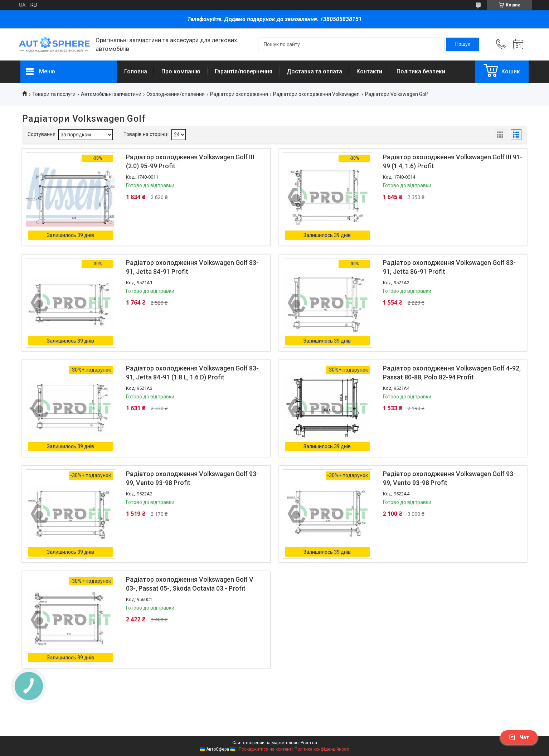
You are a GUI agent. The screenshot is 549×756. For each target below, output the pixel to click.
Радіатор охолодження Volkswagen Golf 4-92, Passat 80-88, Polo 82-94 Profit (452, 373)
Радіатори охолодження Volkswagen (316, 94)
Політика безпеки (421, 71)
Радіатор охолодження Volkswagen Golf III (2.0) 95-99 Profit (190, 161)
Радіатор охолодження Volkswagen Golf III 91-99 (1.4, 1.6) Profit (453, 161)
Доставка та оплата (314, 71)
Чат (519, 737)
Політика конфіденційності (322, 749)
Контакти (369, 71)
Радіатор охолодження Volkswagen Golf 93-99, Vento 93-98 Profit (192, 478)
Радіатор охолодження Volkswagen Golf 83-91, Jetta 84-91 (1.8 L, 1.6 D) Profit (192, 373)
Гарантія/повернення (244, 71)
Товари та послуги (54, 94)
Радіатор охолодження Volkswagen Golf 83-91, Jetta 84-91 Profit (192, 267)
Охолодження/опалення (176, 94)
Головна (136, 71)
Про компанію (181, 71)
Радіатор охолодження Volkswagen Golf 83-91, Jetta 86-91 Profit (449, 267)
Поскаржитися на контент (265, 749)
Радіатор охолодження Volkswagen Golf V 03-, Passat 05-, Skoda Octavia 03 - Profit (190, 584)
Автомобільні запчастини (111, 94)
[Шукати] (463, 44)
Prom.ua (309, 743)
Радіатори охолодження (239, 94)
